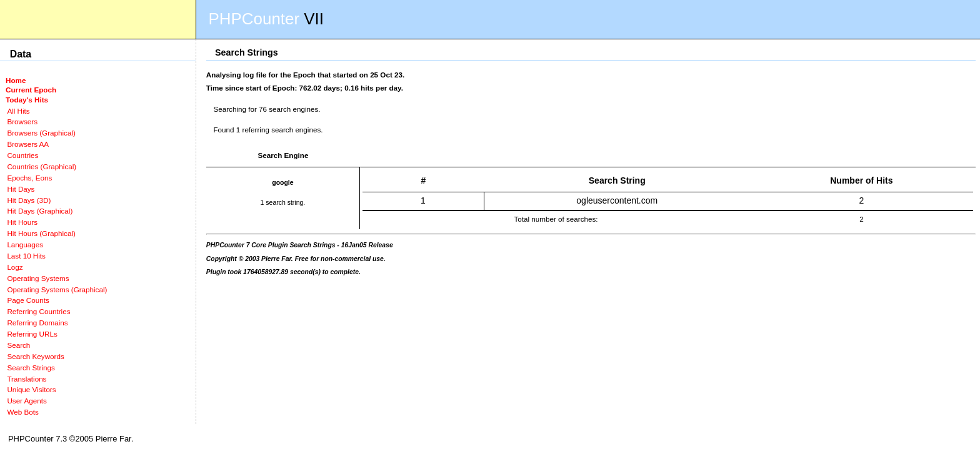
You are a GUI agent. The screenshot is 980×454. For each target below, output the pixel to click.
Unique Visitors (31, 389)
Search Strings (31, 368)
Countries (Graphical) (42, 166)
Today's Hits (27, 100)
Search (18, 345)
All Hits (18, 111)
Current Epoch (31, 90)
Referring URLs (32, 334)
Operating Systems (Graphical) (57, 289)
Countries (22, 155)
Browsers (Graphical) (41, 133)
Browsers (22, 121)
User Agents (27, 401)
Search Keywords (35, 356)
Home (16, 80)
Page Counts (28, 300)
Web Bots (22, 412)
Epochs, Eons (29, 178)
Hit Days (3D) (29, 200)
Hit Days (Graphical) (40, 211)
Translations (27, 379)
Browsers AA (28, 144)
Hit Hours (22, 222)
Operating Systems (38, 278)
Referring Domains (37, 323)
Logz (15, 267)
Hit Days (21, 189)
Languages (25, 244)
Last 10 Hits (26, 256)
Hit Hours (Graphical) (41, 233)
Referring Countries (38, 311)
